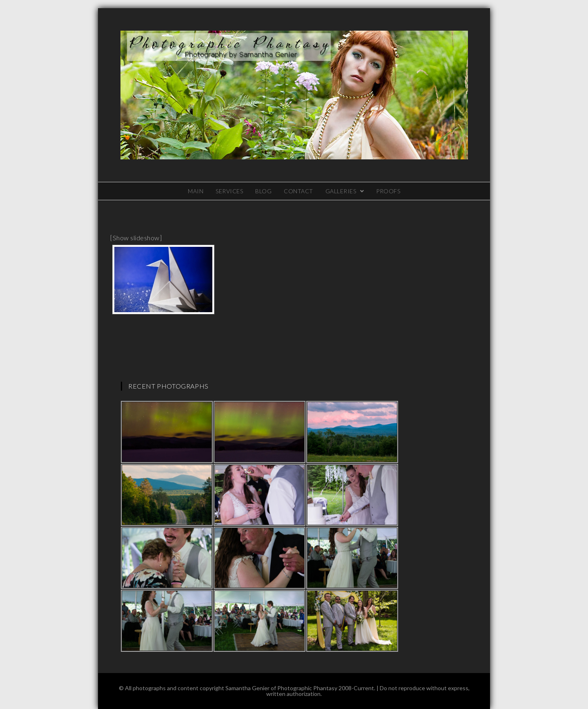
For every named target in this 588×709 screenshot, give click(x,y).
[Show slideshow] (136, 238)
